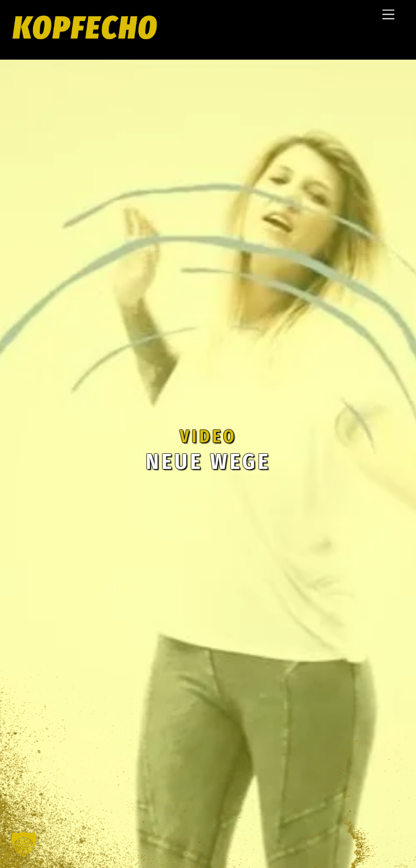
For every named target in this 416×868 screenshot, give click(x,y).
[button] (24, 844)
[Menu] (388, 15)
